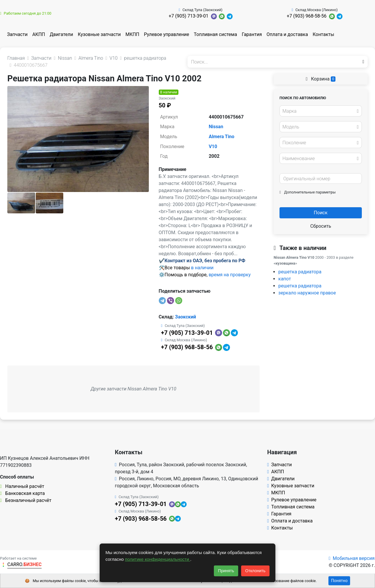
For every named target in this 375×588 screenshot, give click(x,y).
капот (285, 279)
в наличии (202, 268)
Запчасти (17, 34)
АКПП (39, 34)
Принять (226, 571)
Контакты (323, 34)
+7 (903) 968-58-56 (307, 16)
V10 (213, 146)
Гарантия (252, 34)
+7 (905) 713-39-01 (189, 16)
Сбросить (321, 226)
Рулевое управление (166, 34)
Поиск (321, 213)
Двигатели (62, 34)
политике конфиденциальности (158, 559)
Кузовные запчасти (99, 34)
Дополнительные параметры (308, 192)
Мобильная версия (352, 558)
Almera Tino (221, 137)
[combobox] (321, 111)
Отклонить (255, 571)
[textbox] (319, 111)
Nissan (216, 127)
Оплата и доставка (287, 34)
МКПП (132, 34)
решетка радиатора (300, 272)
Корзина (321, 79)
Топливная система (216, 34)
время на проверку (230, 275)
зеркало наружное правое (307, 293)
